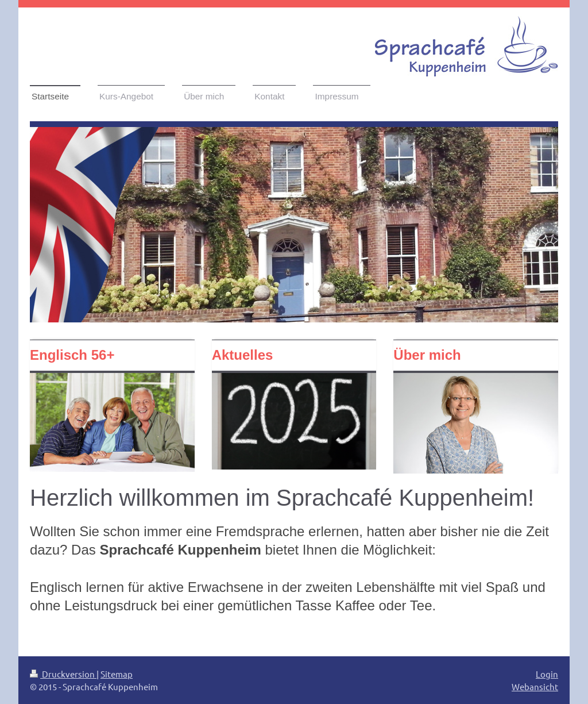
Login (547, 674)
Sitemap (117, 674)
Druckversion (63, 674)
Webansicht (535, 686)
